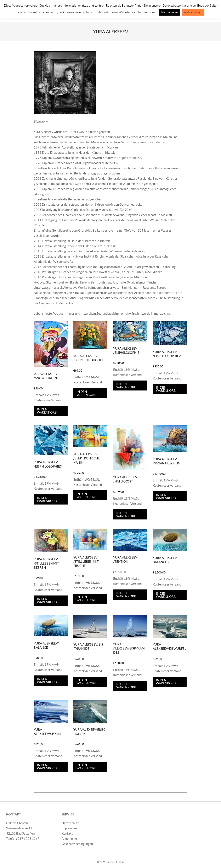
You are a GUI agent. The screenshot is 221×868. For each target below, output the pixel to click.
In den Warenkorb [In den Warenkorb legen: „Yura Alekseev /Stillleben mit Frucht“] (86, 599)
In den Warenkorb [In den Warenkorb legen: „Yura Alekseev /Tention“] (126, 595)
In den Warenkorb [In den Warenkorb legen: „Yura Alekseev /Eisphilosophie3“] (47, 499)
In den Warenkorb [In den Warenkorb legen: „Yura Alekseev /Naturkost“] (126, 514)
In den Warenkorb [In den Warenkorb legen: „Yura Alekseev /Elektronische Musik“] (86, 495)
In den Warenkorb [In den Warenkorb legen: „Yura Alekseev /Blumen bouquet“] (86, 393)
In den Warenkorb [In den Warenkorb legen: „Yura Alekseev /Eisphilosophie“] (126, 385)
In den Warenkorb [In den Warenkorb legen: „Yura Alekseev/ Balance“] (47, 680)
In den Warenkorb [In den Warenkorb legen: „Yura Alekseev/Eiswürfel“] (166, 682)
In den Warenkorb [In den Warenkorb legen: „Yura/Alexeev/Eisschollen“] (86, 767)
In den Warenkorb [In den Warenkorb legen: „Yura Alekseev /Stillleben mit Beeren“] (47, 600)
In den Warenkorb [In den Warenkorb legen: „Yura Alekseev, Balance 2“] (166, 595)
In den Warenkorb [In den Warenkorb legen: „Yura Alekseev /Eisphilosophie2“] (166, 389)
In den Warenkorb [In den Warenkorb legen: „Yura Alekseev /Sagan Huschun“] (166, 496)
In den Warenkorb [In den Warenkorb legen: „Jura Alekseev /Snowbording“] (47, 411)
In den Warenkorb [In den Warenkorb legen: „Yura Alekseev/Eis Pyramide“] (86, 682)
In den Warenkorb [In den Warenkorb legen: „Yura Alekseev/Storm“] (47, 767)
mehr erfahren (193, 12)
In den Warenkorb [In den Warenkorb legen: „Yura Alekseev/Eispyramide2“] (126, 686)
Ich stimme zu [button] (169, 12)
